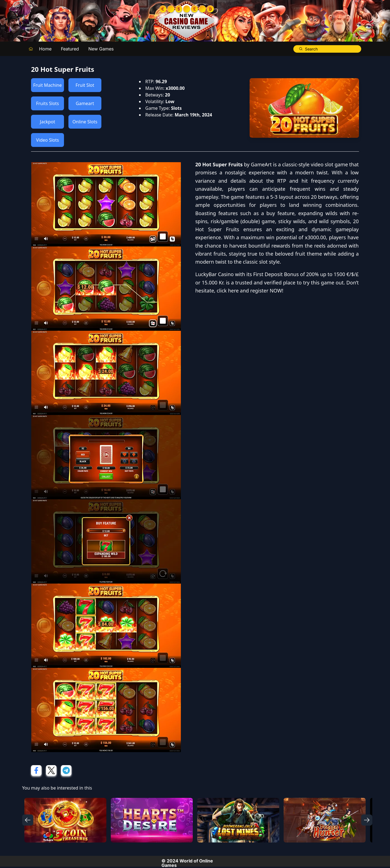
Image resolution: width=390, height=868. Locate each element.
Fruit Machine (48, 85)
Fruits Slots (48, 103)
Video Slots (47, 140)
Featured (70, 49)
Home (45, 49)
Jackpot (48, 122)
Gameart (85, 103)
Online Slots (85, 122)
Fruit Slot (85, 85)
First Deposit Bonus (276, 274)
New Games (101, 49)
